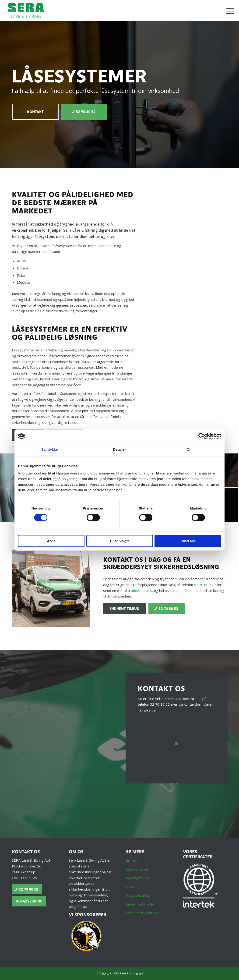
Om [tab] (189, 450)
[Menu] (229, 11)
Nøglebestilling (138, 895)
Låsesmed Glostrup (142, 913)
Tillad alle (188, 541)
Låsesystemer (138, 869)
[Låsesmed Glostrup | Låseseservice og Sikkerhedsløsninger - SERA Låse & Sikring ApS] (26, 11)
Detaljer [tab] (119, 450)
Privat (131, 887)
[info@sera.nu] (29, 901)
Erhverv (132, 860)
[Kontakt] (35, 112)
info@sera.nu (142, 591)
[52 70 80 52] (84, 112)
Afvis (51, 541)
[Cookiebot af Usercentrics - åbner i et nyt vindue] (201, 436)
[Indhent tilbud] (125, 609)
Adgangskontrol (139, 878)
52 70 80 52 (204, 585)
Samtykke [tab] (50, 450)
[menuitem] (229, 11)
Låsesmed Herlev (140, 904)
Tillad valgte (119, 541)
